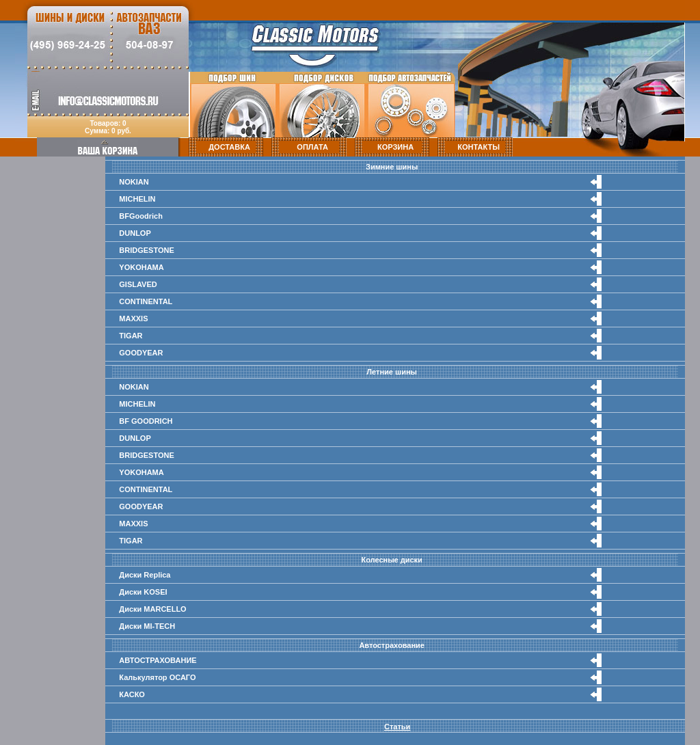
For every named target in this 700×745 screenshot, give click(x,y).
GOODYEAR (141, 353)
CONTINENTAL (146, 301)
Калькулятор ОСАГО (157, 677)
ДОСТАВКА (229, 147)
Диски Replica (145, 575)
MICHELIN (137, 199)
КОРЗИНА (395, 147)
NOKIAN (134, 182)
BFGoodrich (141, 216)
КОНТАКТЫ (479, 147)
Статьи (397, 727)
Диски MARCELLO (152, 609)
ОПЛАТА (312, 147)
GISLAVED (138, 284)
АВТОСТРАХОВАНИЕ (158, 660)
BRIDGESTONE (146, 250)
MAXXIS (133, 319)
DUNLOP (135, 233)
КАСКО (132, 694)
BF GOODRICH (146, 421)
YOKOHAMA (141, 267)
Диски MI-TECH (147, 626)
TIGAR (131, 336)
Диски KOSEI (143, 592)
